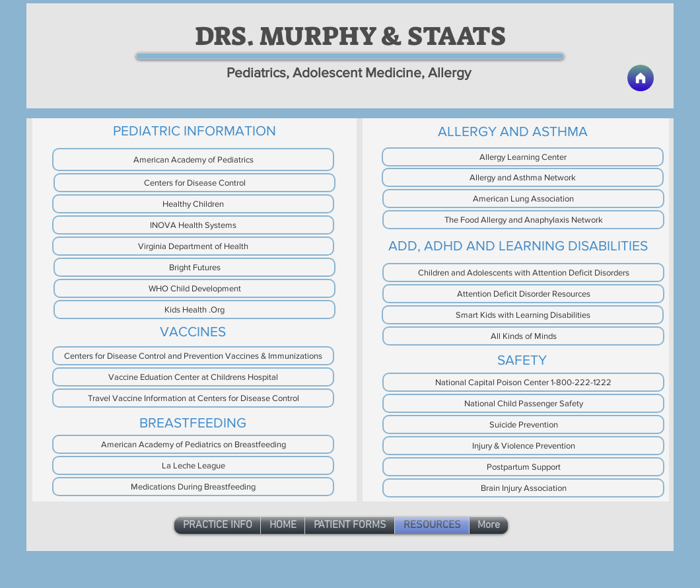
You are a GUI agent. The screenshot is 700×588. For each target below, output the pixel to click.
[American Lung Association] (523, 199)
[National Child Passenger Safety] (523, 403)
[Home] (641, 78)
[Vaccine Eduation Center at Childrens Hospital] (193, 377)
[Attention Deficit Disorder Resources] (523, 294)
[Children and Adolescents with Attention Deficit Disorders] (523, 273)
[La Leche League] (193, 465)
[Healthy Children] (193, 204)
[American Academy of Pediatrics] (193, 160)
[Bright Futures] (194, 267)
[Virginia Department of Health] (193, 246)
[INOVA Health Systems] (193, 225)
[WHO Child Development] (194, 288)
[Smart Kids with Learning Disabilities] (523, 315)
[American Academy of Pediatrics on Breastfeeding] (193, 444)
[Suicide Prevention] (523, 424)
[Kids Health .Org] (194, 310)
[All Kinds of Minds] (523, 336)
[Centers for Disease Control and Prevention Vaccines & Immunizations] (193, 356)
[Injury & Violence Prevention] (523, 446)
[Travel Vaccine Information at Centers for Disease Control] (193, 398)
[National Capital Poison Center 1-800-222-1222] (523, 382)
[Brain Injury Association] (523, 488)
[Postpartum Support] (523, 467)
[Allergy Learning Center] (523, 157)
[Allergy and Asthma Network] (523, 177)
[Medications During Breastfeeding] (193, 487)
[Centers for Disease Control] (194, 183)
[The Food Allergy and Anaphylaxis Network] (523, 220)
